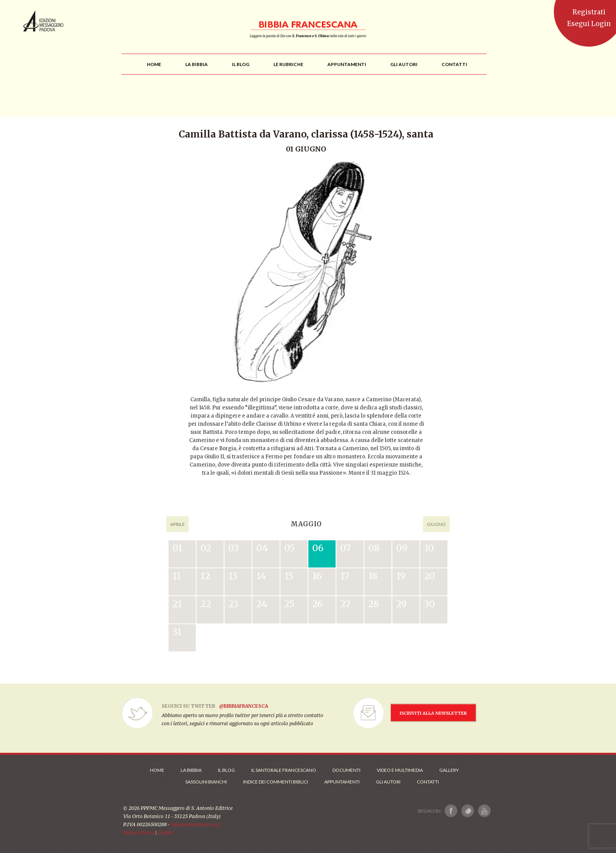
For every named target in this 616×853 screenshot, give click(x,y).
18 (373, 576)
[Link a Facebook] (451, 811)
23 (233, 604)
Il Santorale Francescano (284, 770)
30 (430, 604)
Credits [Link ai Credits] (166, 833)
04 (262, 548)
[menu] (288, 64)
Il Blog (226, 770)
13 (233, 576)
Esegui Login (589, 24)
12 (205, 576)
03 (234, 548)
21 (177, 604)
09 (402, 548)
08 (374, 548)
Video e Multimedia (400, 770)
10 (429, 548)
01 (177, 548)
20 (430, 576)
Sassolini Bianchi (206, 782)
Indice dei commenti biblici (276, 782)
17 (345, 576)
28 (374, 604)
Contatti (428, 782)
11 (177, 576)
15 (289, 576)
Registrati (589, 12)
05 (290, 548)
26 (318, 604)
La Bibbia (191, 770)
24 (262, 604)
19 (401, 576)
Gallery (449, 770)
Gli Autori (388, 782)
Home (157, 770)
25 (289, 604)
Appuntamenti (342, 782)
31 (177, 632)
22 (206, 604)
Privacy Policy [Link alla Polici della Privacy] (139, 833)
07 (345, 548)
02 (206, 548)
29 (401, 604)
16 (317, 576)
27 (345, 604)
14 (261, 576)
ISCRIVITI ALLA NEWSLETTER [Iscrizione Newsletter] (433, 713)
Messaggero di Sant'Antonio (43, 21)
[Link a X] (467, 811)
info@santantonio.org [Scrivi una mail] (195, 824)
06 (318, 548)
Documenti (346, 770)
